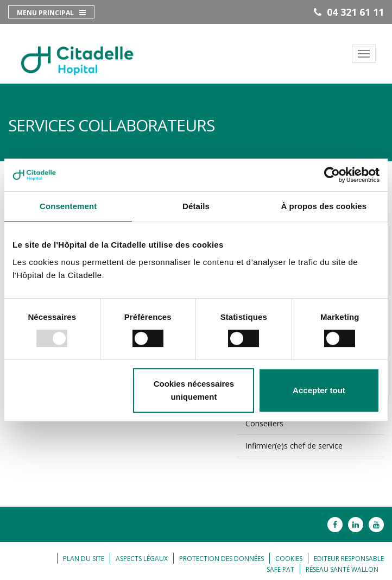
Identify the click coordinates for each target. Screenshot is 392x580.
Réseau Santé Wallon (342, 569)
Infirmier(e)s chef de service (294, 446)
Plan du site (84, 559)
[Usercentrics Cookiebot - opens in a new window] (332, 175)
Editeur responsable (349, 559)
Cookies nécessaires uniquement (194, 390)
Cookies (289, 559)
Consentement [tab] (68, 206)
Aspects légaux (142, 559)
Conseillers (264, 423)
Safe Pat (280, 569)
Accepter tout (319, 390)
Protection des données (222, 559)
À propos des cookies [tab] (324, 206)
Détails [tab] (196, 206)
